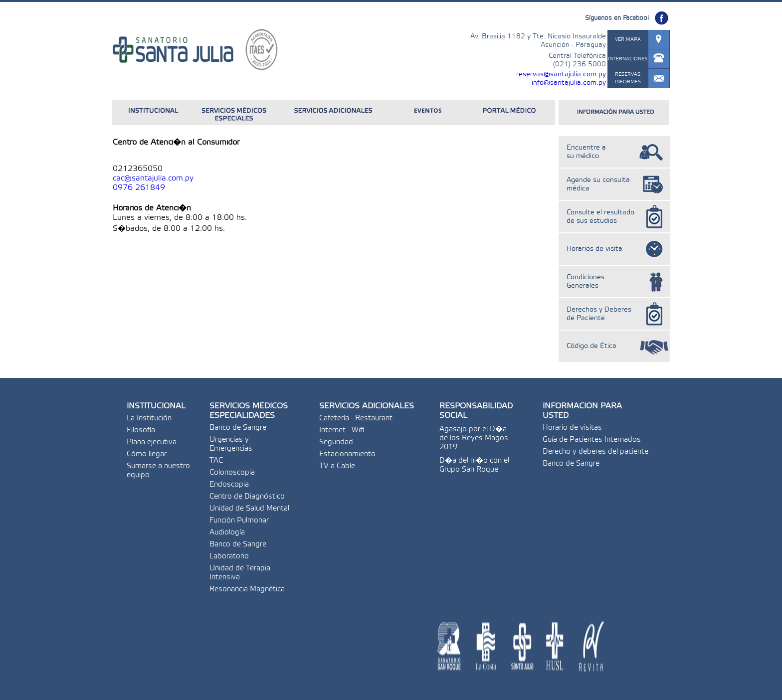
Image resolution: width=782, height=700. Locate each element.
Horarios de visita (594, 249)
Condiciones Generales (586, 282)
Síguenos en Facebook (618, 18)
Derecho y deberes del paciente (595, 452)
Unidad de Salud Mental (249, 509)
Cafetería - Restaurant (356, 418)
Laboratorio (229, 556)
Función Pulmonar (239, 521)
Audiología (227, 532)
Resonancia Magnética (247, 589)
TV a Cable (337, 466)
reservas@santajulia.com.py (561, 75)
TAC (216, 461)
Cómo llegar (147, 454)
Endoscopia (229, 485)
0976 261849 (139, 188)
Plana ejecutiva (152, 442)
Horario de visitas (572, 428)
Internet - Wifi (342, 430)
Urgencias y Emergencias (231, 444)
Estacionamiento (347, 454)
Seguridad (336, 442)
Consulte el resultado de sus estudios (600, 217)
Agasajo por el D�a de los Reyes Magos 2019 (474, 438)
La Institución (149, 418)
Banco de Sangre (238, 428)
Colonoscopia (232, 473)
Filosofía (141, 430)
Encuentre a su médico (586, 152)
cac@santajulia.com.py (153, 178)
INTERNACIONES (628, 59)
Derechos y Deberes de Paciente (599, 314)
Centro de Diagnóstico (247, 497)
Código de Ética (591, 346)
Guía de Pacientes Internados (592, 440)
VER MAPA (628, 39)
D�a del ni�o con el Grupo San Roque (474, 465)
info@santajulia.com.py (569, 83)
